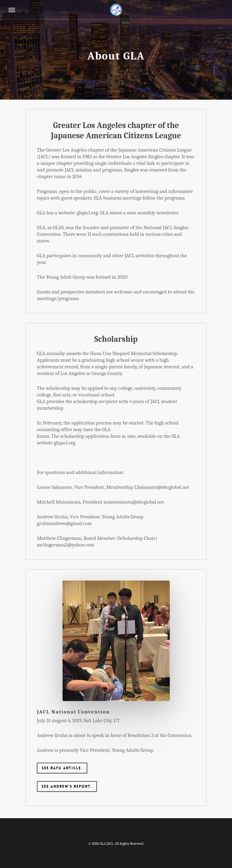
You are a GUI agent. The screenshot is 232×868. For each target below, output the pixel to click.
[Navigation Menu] (12, 10)
